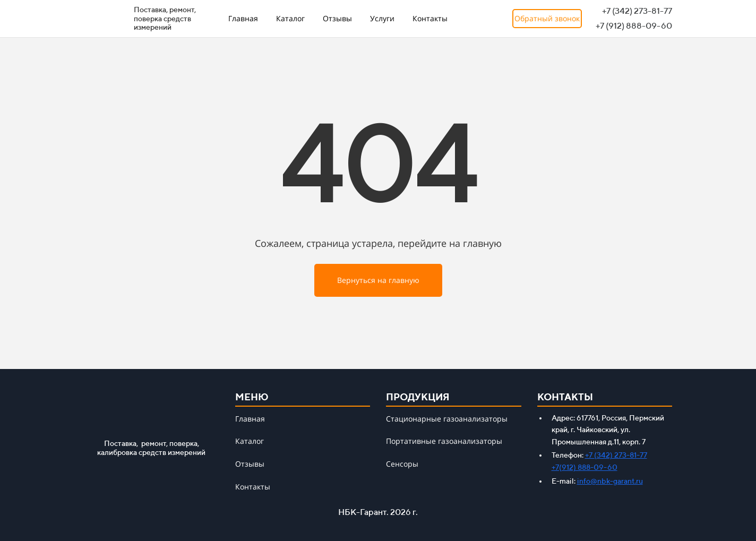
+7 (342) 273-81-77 (616, 455)
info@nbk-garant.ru (610, 481)
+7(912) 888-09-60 (585, 467)
